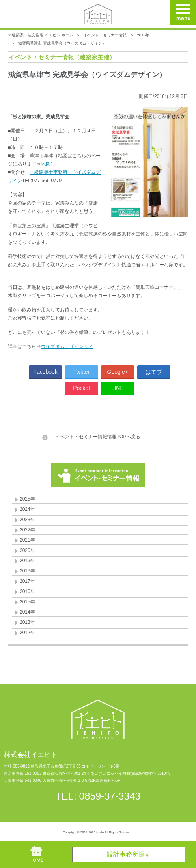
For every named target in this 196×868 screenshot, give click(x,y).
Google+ (118, 372)
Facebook (45, 372)
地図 (46, 164)
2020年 (27, 550)
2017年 (27, 581)
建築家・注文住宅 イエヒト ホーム (43, 35)
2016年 (143, 35)
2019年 (27, 561)
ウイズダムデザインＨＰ (67, 346)
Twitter (81, 372)
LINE (118, 388)
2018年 (27, 571)
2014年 (27, 612)
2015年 (27, 602)
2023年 (27, 520)
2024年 (27, 509)
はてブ (154, 372)
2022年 (27, 530)
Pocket (81, 388)
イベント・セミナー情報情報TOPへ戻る (98, 437)
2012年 (27, 633)
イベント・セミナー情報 (105, 35)
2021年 (27, 540)
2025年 (27, 499)
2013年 (27, 622)
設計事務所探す (129, 854)
